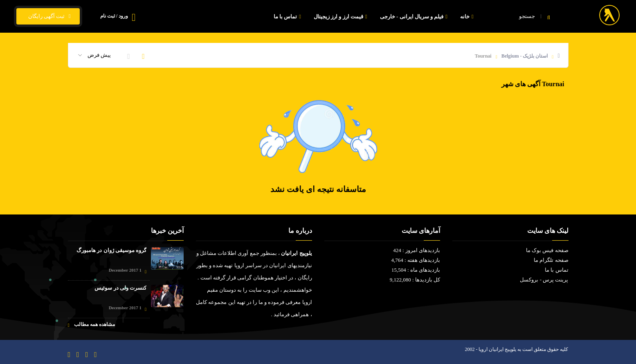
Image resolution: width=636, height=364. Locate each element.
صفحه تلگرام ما (551, 260)
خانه (468, 17)
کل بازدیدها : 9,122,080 (415, 280)
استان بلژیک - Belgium (525, 56)
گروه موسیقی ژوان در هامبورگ (111, 250)
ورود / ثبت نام (114, 16)
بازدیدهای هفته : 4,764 (416, 260)
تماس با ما (288, 17)
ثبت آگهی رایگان (48, 16)
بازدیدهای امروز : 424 (417, 250)
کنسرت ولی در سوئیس (120, 288)
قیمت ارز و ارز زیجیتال (342, 17)
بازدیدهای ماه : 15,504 (416, 270)
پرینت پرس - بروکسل (544, 280)
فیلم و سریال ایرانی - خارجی (415, 17)
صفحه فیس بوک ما (547, 250)
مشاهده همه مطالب (91, 325)
